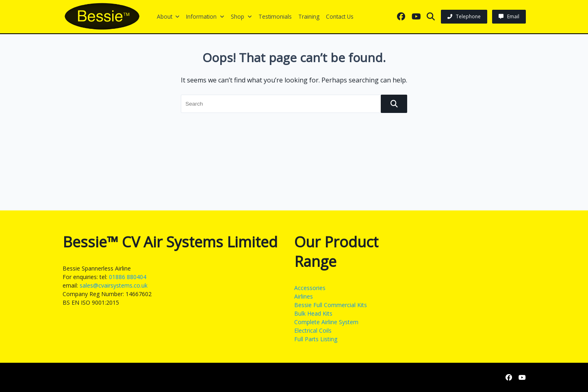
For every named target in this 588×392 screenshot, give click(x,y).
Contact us (340, 16)
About (168, 16)
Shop (241, 16)
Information (205, 16)
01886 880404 (128, 277)
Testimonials (275, 16)
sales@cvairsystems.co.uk (114, 285)
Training (309, 16)
